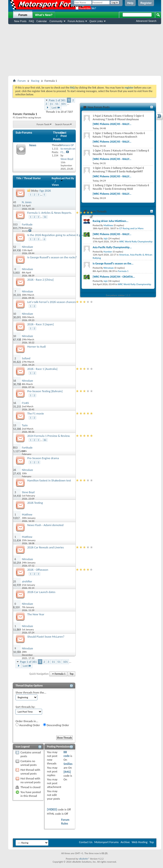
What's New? (44, 15)
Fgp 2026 (45, 191)
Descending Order (56, 725)
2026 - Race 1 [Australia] (42, 369)
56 (45, 217)
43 (15, 202)
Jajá (105, 238)
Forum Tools (43, 124)
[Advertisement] (85, 50)
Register (146, 3)
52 (15, 247)
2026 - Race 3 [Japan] (40, 324)
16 (15, 381)
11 (51, 104)
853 (15, 448)
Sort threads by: (25, 707)
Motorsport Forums (106, 842)
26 (15, 470)
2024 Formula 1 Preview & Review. (49, 436)
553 (15, 225)
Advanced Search (146, 21)
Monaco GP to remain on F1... (68, 149)
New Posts (20, 21)
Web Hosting (140, 842)
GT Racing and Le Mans (131, 228)
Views (55, 185)
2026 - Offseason (38, 570)
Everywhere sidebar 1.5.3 (118, 295)
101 (63, 104)
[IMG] (67, 772)
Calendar (42, 21)
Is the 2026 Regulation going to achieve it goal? (56, 235)
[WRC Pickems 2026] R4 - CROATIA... (114, 277)
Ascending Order (28, 725)
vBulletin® (84, 859)
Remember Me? (86, 8)
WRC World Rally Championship (136, 242)
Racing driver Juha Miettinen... (111, 221)
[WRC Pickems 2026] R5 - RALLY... (112, 124)
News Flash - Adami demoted (45, 525)
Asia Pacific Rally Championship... (112, 247)
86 (45, 440)
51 (57, 104)
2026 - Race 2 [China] (40, 280)
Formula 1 (123, 271)
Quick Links (96, 21)
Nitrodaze (109, 268)
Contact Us (86, 842)
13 (15, 425)
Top (72, 674)
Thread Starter (32, 178)
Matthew (108, 225)
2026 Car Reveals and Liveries (46, 547)
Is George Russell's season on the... (113, 263)
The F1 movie (36, 413)
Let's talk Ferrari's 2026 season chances (52, 302)
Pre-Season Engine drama (43, 458)
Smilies (68, 764)
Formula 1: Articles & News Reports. (50, 213)
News (33, 145)
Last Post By (67, 179)
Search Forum (63, 124)
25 (15, 581)
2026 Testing (35, 503)
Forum (23, 15)
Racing (35, 81)
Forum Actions (76, 21)
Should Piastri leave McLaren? (46, 637)
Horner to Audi (36, 347)
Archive (125, 842)
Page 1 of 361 (57, 100)
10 (15, 314)
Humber (108, 252)
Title (19, 178)
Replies (56, 178)
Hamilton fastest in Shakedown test (49, 480)
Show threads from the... (31, 692)
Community (56, 21)
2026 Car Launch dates (41, 592)
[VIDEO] (52, 809)
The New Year (36, 614)
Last (56, 107)
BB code (67, 754)
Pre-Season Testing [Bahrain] (45, 391)
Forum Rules (65, 822)
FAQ (32, 21)
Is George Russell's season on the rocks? (52, 257)
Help (130, 3)
